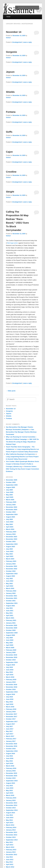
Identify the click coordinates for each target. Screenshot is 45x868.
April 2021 (10, 615)
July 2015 (9, 786)
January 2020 (11, 652)
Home (8, 17)
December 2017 (12, 714)
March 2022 (10, 588)
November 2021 (12, 598)
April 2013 (10, 845)
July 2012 (9, 857)
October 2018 (11, 689)
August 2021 (10, 606)
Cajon (9, 152)
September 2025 (12, 485)
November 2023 (12, 539)
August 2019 (10, 665)
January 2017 (11, 741)
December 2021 (12, 596)
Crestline (11, 172)
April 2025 (10, 497)
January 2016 (11, 771)
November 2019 (12, 657)
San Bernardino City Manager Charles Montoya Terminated (21, 432)
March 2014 (10, 825)
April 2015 (10, 793)
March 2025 (10, 500)
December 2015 (12, 773)
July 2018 (9, 697)
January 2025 (11, 505)
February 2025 (11, 502)
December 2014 (12, 803)
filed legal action (13, 243)
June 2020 (10, 640)
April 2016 (10, 763)
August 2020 (10, 635)
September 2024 (12, 514)
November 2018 (12, 687)
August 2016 (10, 753)
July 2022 (9, 578)
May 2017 (9, 731)
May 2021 (9, 613)
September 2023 (12, 544)
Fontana (11, 112)
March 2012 (10, 867)
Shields (10, 92)
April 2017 (10, 734)
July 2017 (9, 726)
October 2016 (11, 749)
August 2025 (10, 487)
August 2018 (10, 694)
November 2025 (12, 480)
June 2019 (10, 670)
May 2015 (9, 790)
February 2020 (11, 650)
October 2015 (11, 778)
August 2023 (10, 547)
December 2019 (12, 655)
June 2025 (10, 492)
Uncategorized (17, 42)
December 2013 (12, 832)
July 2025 (9, 490)
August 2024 (10, 517)
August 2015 (10, 783)
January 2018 (11, 712)
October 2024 (11, 512)
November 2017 (12, 717)
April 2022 (10, 586)
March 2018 (10, 707)
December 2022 (12, 566)
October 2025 (11, 482)
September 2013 (12, 840)
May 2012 (9, 862)
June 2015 (10, 788)
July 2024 (9, 519)
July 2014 (9, 815)
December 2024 (12, 507)
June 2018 (10, 699)
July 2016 (9, 756)
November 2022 (12, 569)
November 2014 (12, 805)
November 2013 (12, 835)
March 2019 (10, 677)
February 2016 (11, 768)
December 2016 (12, 744)
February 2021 (11, 620)
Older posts (11, 391)
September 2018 (12, 692)
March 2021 (10, 618)
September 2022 (12, 574)
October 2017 (11, 719)
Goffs (9, 132)
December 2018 (12, 685)
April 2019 (10, 675)
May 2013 (9, 842)
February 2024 (11, 532)
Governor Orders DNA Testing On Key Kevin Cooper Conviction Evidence (23, 469)
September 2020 (12, 633)
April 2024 (10, 527)
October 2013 (11, 837)
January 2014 (11, 830)
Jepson (10, 72)
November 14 (14, 32)
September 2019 (12, 662)
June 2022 (10, 581)
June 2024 (10, 522)
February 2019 (11, 680)
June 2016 (10, 758)
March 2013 (10, 847)
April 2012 (10, 864)
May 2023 (9, 554)
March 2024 (10, 529)
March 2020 (10, 648)
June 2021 (10, 611)
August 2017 (10, 724)
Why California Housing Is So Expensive (20, 454)
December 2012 (12, 855)
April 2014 (10, 823)
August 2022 (10, 576)
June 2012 (10, 860)
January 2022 (11, 593)
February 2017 (11, 739)
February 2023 (11, 561)
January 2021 (11, 623)
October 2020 (11, 630)
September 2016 (12, 751)
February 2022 (11, 591)
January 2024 (11, 534)
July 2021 (9, 608)
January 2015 (11, 800)
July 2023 (9, 549)
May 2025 (9, 495)
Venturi (8, 38)
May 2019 (9, 672)
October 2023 (11, 542)
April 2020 (10, 645)
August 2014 (10, 813)
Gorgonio (11, 52)
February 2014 (11, 827)
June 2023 (10, 551)
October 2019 (11, 660)
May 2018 (9, 702)
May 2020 (9, 643)
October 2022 (11, 571)
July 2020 (9, 638)
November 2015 (12, 776)
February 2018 (11, 709)
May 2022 (9, 584)
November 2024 (12, 510)
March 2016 (10, 766)
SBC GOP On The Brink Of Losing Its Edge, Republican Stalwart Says (22, 442)
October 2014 (11, 808)
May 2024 (9, 524)
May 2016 (9, 761)
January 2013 (11, 852)
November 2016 (12, 746)
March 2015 (10, 795)
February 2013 (11, 850)
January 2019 (11, 682)
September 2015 (12, 781)
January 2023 (11, 564)
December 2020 (12, 625)
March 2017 (10, 736)
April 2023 (10, 556)
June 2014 (10, 818)
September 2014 (12, 810)
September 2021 (12, 603)
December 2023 (12, 537)
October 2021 (11, 601)
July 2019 (9, 667)
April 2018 (10, 704)
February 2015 (11, 798)
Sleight (10, 192)
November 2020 (12, 628)
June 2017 (10, 729)
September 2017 (12, 722)
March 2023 (10, 559)
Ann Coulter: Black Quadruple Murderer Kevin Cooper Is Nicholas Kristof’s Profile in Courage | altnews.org (23, 464)
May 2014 (9, 820)
